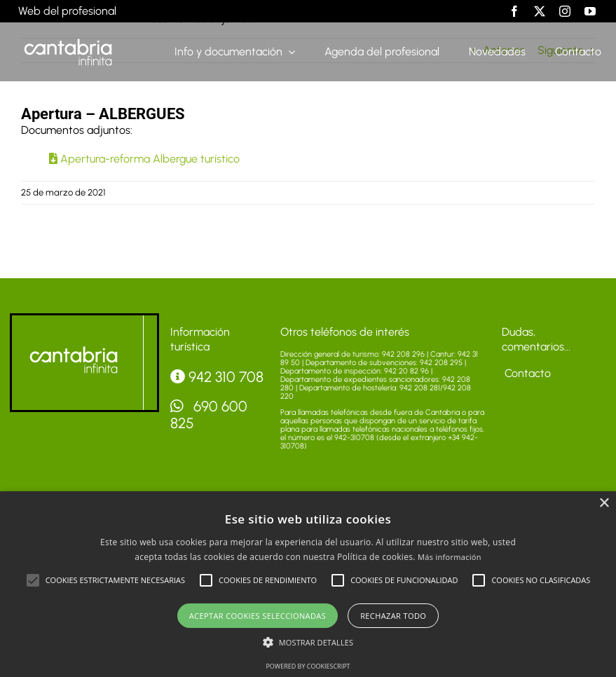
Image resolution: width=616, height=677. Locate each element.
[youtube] (590, 11)
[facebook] (514, 11)
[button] (33, 580)
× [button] (604, 504)
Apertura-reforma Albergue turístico (144, 159)
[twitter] (540, 11)
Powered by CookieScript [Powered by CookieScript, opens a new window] (308, 666)
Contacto (526, 373)
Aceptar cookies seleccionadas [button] (258, 616)
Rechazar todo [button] (393, 616)
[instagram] (565, 11)
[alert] (308, 584)
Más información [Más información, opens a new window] (450, 557)
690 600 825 (209, 415)
